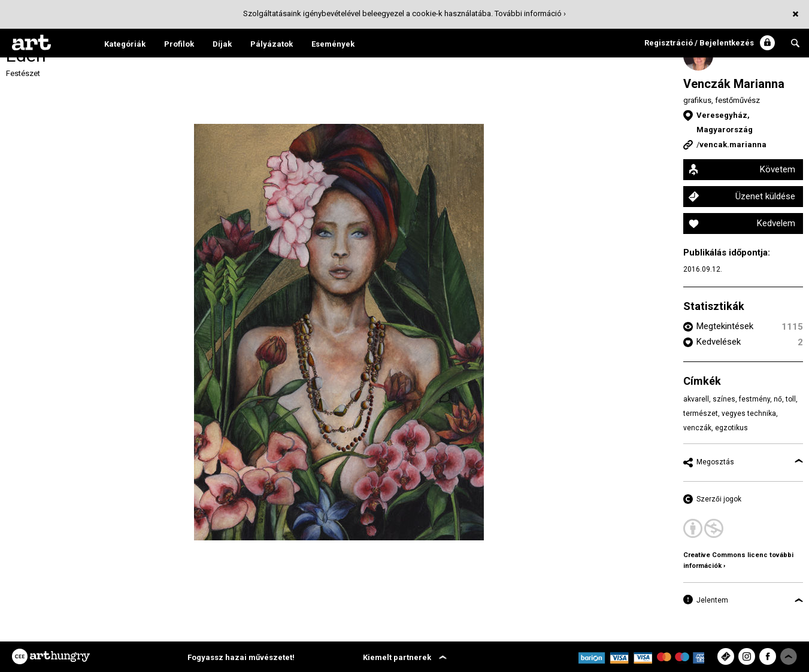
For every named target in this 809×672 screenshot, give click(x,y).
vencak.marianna (733, 145)
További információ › (530, 13)
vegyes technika (749, 413)
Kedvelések (719, 342)
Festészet (23, 73)
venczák (697, 428)
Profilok (179, 44)
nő (778, 399)
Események (333, 44)
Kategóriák (125, 44)
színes (724, 399)
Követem (778, 169)
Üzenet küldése (765, 196)
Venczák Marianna (734, 84)
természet (701, 413)
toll (791, 399)
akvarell (696, 399)
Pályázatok (272, 44)
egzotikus (731, 428)
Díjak (222, 44)
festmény (755, 399)
